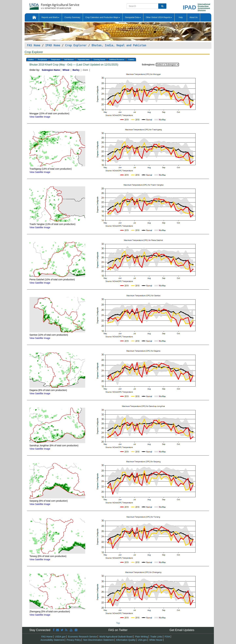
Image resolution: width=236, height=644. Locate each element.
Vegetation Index (84, 60)
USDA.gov (60, 637)
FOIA (167, 637)
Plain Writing (141, 637)
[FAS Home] (46, 5)
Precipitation (42, 60)
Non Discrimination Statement (98, 640)
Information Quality (126, 640)
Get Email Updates (182, 630)
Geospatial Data (133, 17)
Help (181, 17)
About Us (193, 17)
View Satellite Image (40, 117)
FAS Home (34, 45)
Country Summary (72, 17)
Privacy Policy (74, 640)
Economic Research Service (82, 637)
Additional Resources (117, 60)
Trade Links (156, 637)
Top (118, 623)
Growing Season (99, 60)
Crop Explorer (76, 45)
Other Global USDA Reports (159, 17)
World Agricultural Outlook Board (116, 637)
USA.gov (142, 640)
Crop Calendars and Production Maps (103, 17)
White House (156, 640)
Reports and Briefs (50, 17)
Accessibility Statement (52, 640)
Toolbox (31, 60)
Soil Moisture (69, 60)
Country (131, 60)
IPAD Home (53, 45)
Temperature (56, 60)
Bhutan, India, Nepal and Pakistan (119, 45)
